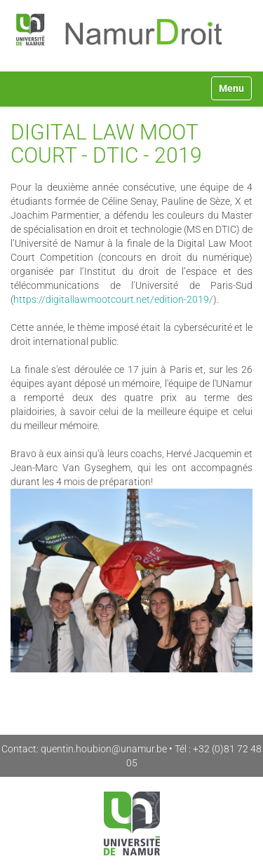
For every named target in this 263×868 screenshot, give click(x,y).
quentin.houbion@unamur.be (104, 749)
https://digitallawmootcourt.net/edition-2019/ (113, 299)
